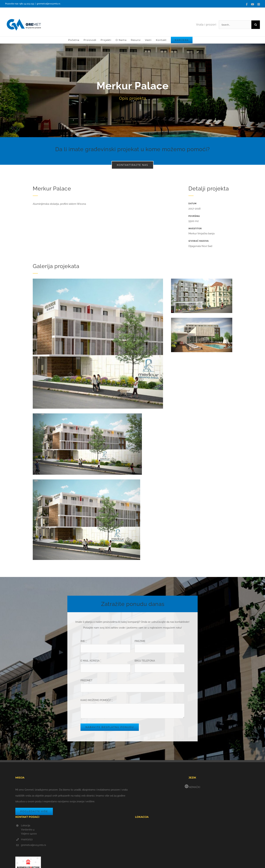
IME (83, 641)
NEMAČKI (194, 787)
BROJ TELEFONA (145, 661)
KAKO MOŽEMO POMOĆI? (97, 700)
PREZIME (140, 641)
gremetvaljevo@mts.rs (48, 4)
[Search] (256, 25)
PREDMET (86, 680)
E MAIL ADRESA (91, 661)
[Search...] (235, 25)
